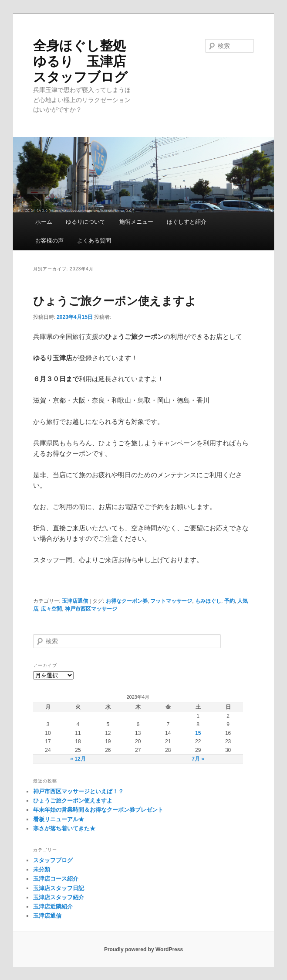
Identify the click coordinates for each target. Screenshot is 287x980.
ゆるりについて (86, 222)
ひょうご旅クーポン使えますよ (115, 301)
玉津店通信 (75, 601)
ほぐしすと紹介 (187, 222)
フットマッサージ (171, 601)
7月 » (198, 759)
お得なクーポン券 (127, 601)
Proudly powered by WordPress (143, 949)
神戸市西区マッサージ (91, 609)
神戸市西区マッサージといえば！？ (78, 791)
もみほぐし (208, 601)
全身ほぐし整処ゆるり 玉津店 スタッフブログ (80, 61)
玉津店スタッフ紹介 (59, 897)
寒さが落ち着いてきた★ (64, 828)
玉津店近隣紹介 (53, 907)
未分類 (42, 869)
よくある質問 (94, 241)
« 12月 (78, 759)
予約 (230, 601)
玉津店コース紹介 (56, 879)
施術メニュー (136, 222)
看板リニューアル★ (59, 819)
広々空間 (51, 609)
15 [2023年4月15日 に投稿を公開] (198, 733)
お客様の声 (49, 241)
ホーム (44, 222)
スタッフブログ (53, 860)
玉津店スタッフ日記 (59, 888)
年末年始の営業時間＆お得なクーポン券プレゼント (98, 810)
